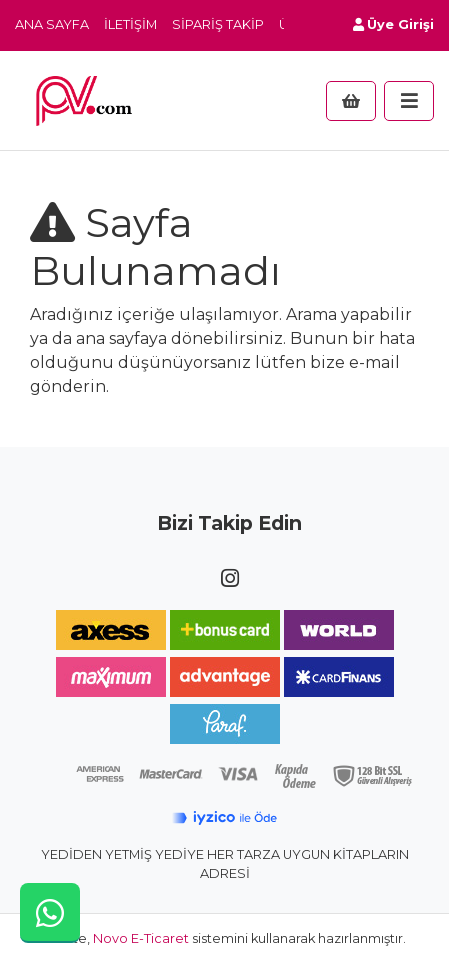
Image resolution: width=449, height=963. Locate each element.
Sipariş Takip (218, 24)
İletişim (130, 24)
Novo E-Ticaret (141, 938)
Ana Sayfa (52, 24)
